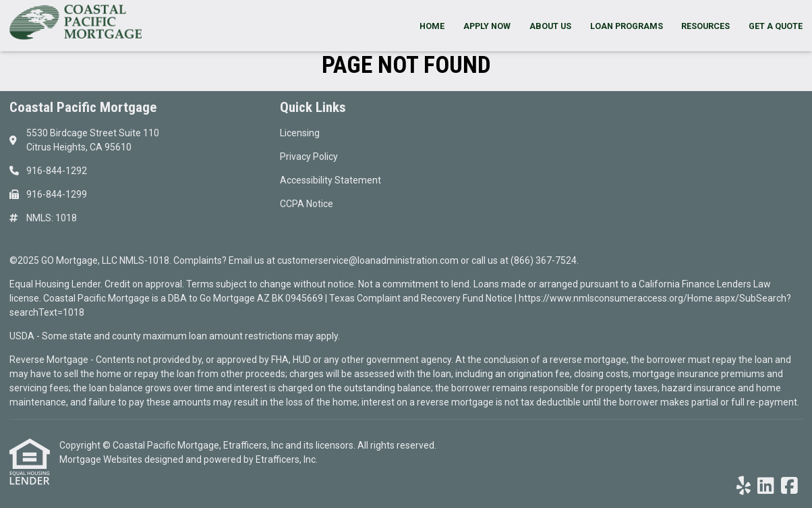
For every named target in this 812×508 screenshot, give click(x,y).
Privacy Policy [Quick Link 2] (309, 157)
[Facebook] (789, 486)
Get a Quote (776, 26)
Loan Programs (627, 26)
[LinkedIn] (766, 486)
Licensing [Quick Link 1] (300, 133)
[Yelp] (744, 486)
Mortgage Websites (102, 459)
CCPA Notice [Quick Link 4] (307, 204)
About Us (550, 26)
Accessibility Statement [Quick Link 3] (330, 180)
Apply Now (487, 26)
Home (432, 26)
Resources (705, 26)
